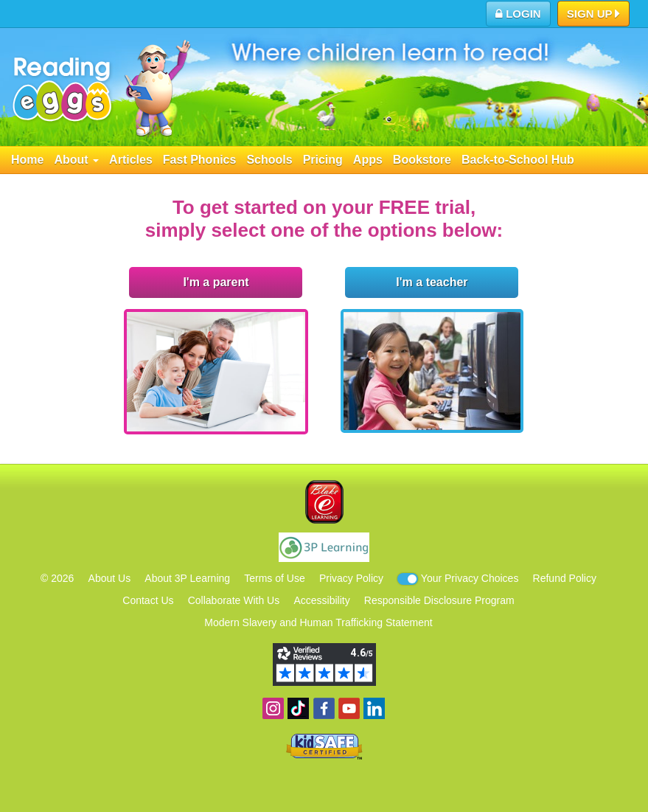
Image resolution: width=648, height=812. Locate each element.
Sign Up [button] (594, 15)
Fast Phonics (200, 160)
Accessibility (321, 600)
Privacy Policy (351, 578)
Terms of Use (274, 578)
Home (27, 160)
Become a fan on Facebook (324, 708)
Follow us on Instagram (273, 708)
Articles (131, 160)
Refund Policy (565, 578)
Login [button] (518, 14)
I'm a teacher (432, 282)
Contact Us (148, 600)
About (76, 160)
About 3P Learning (187, 578)
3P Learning (324, 547)
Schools (269, 160)
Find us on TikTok (298, 708)
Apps (368, 160)
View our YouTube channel (349, 708)
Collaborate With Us (234, 600)
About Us (110, 578)
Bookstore (422, 160)
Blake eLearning (324, 502)
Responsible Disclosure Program (439, 600)
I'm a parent (216, 282)
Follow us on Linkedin (374, 708)
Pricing (323, 160)
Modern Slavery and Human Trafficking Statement (318, 622)
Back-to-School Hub (518, 160)
